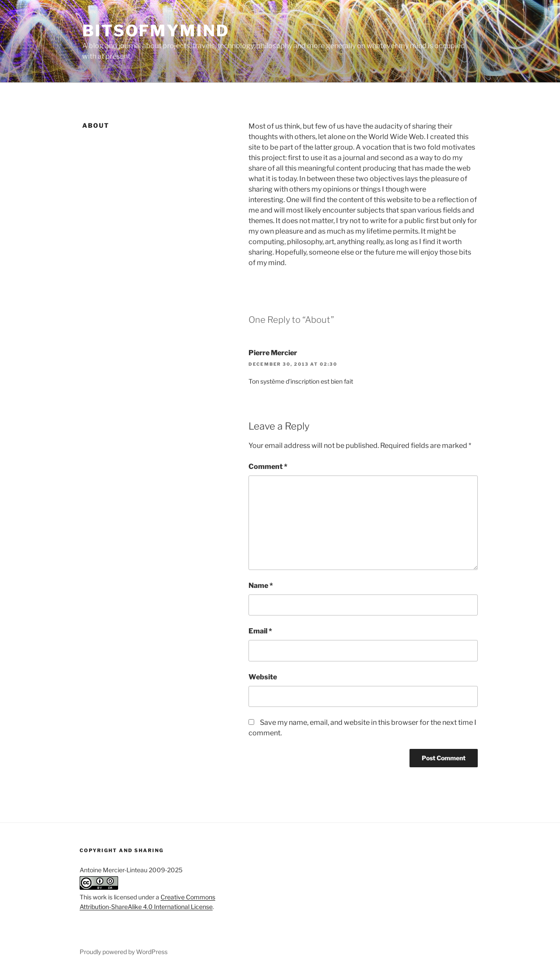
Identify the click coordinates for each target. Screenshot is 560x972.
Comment (268, 467)
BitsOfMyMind (156, 31)
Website (263, 677)
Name (261, 586)
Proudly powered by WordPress (124, 952)
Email (260, 631)
